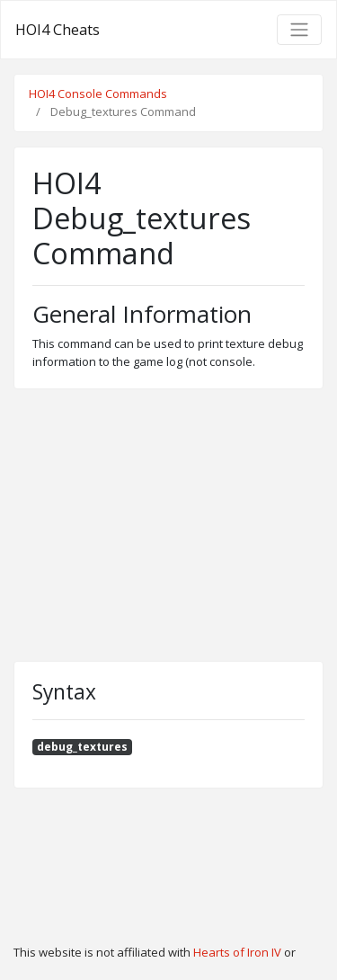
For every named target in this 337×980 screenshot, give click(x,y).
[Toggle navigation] (299, 30)
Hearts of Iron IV (237, 952)
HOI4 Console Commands (98, 94)
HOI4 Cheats (58, 30)
